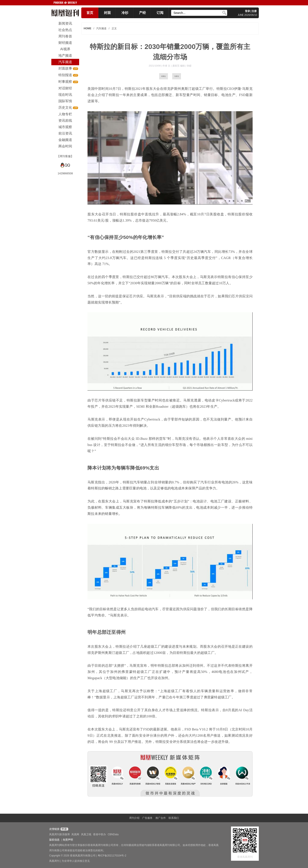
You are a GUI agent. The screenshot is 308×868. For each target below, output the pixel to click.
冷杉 (125, 13)
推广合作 (161, 818)
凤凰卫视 (86, 834)
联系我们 (174, 818)
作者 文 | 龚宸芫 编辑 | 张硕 (177, 66)
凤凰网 (75, 834)
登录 (247, 11)
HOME (87, 28)
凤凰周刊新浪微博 (59, 834)
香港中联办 (99, 834)
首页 (90, 13)
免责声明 (68, 840)
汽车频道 (101, 28)
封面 (107, 13)
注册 (254, 11)
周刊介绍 (134, 818)
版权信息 (54, 840)
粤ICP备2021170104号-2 (112, 856)
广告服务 (147, 818)
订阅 (160, 13)
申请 (64, 829)
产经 (142, 13)
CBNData (113, 834)
